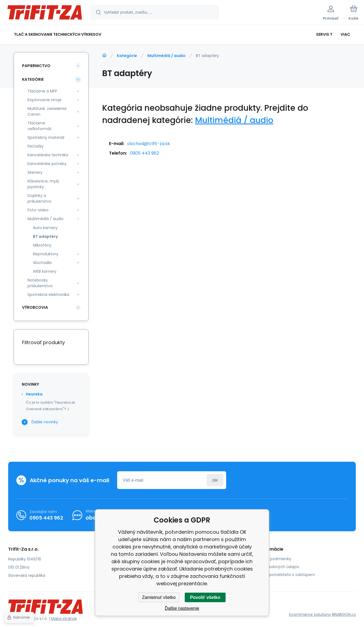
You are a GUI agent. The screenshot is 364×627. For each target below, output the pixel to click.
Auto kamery (45, 228)
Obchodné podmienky (270, 559)
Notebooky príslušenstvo (40, 283)
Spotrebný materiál (46, 137)
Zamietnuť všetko (159, 597)
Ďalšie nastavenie (182, 608)
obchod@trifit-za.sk (149, 144)
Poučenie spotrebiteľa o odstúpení (282, 575)
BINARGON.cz (344, 614)
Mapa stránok (64, 619)
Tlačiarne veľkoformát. (40, 126)
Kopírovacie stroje (45, 100)
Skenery (35, 172)
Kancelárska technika (48, 155)
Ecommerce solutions (310, 614)
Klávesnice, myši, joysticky (43, 184)
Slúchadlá (42, 263)
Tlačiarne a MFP (42, 91)
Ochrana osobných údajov (274, 567)
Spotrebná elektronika (48, 295)
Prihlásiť (215, 480)
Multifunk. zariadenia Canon (47, 111)
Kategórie (127, 56)
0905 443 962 (144, 153)
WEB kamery (45, 271)
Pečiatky (36, 146)
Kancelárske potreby (47, 164)
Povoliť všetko (205, 597)
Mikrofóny (42, 245)
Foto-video (38, 210)
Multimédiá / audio (166, 56)
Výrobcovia (35, 307)
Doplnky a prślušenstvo (40, 198)
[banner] (45, 13)
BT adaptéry (45, 236)
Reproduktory (46, 254)
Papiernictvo (36, 66)
